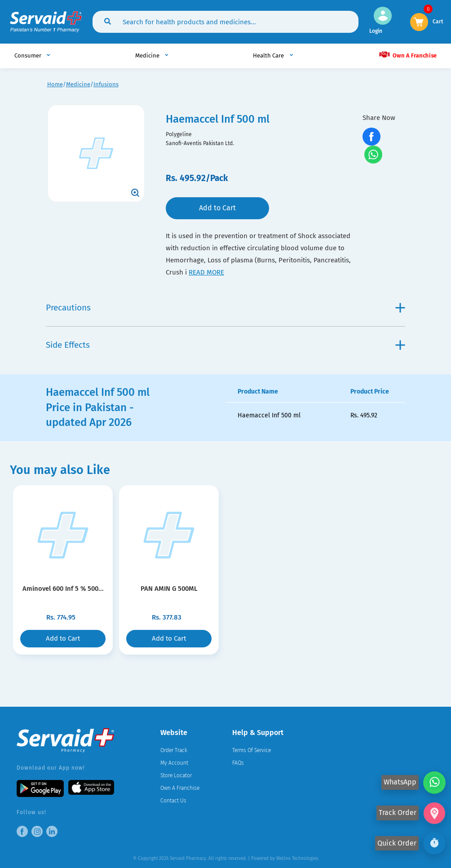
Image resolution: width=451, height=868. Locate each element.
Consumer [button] (29, 55)
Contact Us (173, 801)
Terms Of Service (252, 750)
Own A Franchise (407, 55)
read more (206, 272)
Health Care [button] (269, 55)
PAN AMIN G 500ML (169, 589)
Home (55, 84)
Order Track (174, 750)
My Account (174, 763)
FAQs (238, 763)
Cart (438, 21)
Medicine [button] (148, 55)
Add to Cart (217, 208)
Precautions (225, 308)
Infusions (106, 84)
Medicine (78, 84)
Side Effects (225, 345)
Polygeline (179, 134)
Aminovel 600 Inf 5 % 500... (63, 589)
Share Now (379, 118)
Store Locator (176, 775)
